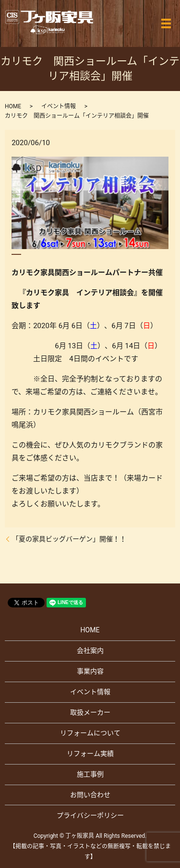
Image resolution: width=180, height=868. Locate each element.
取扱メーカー (90, 712)
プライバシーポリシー (90, 815)
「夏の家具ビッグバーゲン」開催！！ (69, 539)
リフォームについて (90, 733)
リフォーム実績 (90, 754)
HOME (13, 106)
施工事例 (90, 774)
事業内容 (90, 671)
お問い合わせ (90, 795)
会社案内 (90, 651)
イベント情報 (59, 106)
